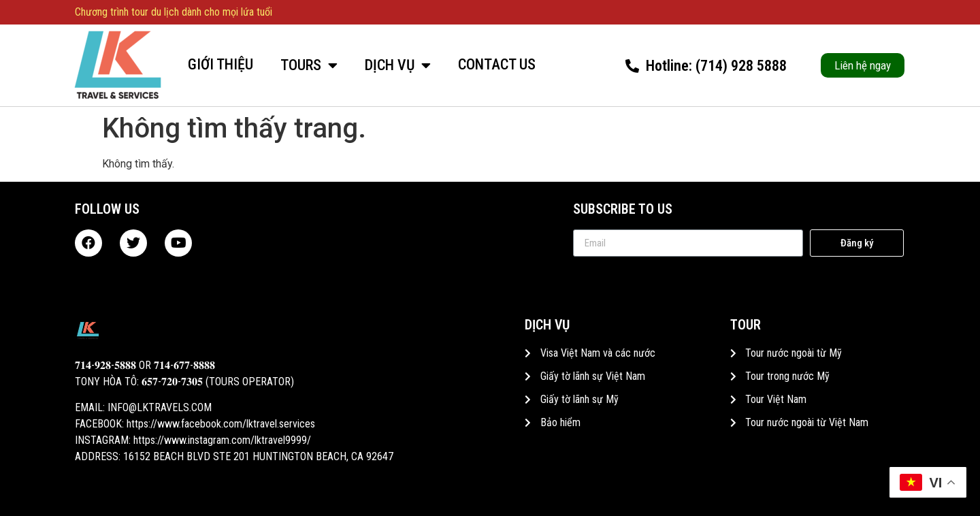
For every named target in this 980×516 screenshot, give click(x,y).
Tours (309, 66)
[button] (863, 66)
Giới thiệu (220, 64)
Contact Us (497, 64)
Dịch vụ (398, 66)
